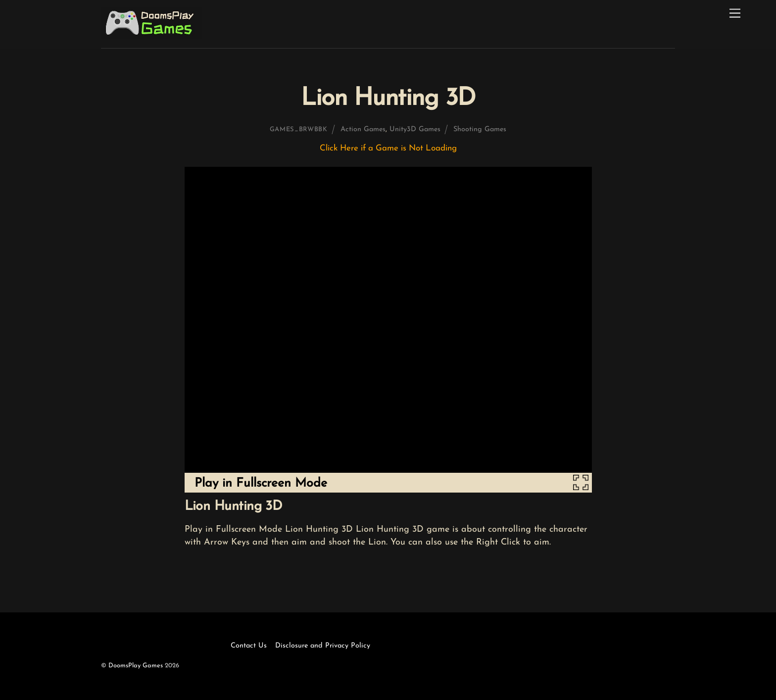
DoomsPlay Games (136, 666)
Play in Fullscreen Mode (261, 483)
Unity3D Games (415, 129)
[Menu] (735, 14)
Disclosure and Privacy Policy (323, 646)
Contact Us (249, 646)
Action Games (363, 129)
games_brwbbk (299, 129)
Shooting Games (480, 129)
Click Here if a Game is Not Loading (388, 148)
